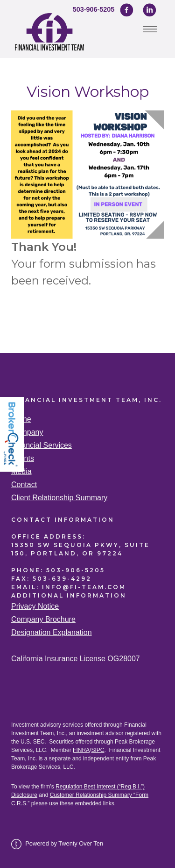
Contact (24, 485)
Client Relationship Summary (59, 498)
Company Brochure (43, 619)
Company (27, 432)
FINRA (81, 750)
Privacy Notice (35, 606)
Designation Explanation (52, 632)
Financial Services (42, 445)
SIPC (98, 750)
